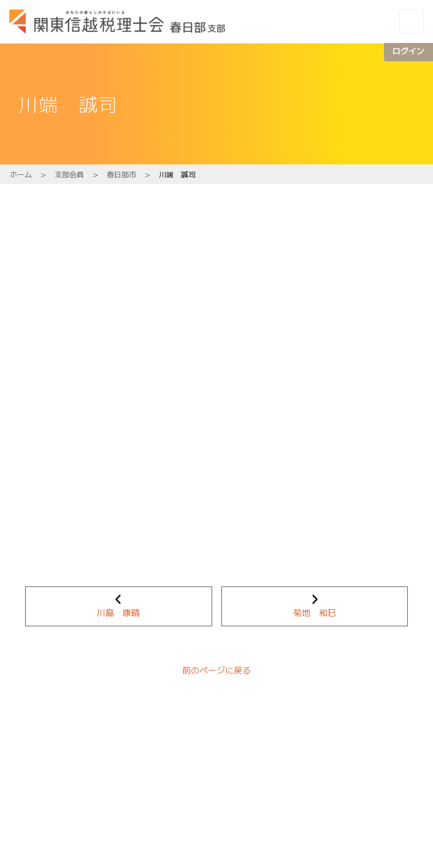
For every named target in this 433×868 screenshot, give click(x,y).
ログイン (408, 51)
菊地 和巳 (315, 612)
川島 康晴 (118, 612)
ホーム (21, 174)
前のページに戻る (216, 670)
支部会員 (69, 174)
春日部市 (121, 174)
